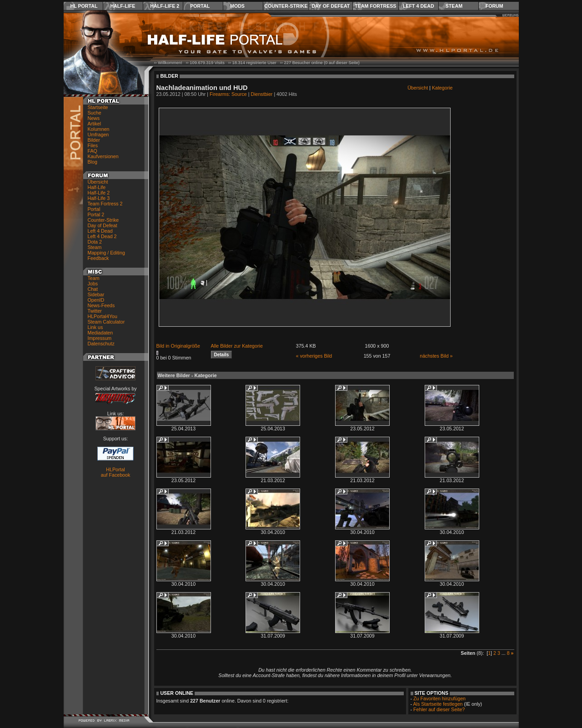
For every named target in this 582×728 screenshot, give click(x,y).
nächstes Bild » (436, 356)
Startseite (98, 107)
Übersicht (98, 182)
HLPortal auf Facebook (116, 472)
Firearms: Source (228, 94)
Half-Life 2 (165, 6)
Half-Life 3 (99, 198)
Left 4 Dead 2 (102, 236)
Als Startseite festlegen (438, 704)
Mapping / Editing (106, 253)
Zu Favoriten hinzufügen (439, 698)
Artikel (95, 124)
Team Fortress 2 (105, 204)
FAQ (93, 151)
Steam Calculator (106, 322)
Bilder (94, 140)
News (94, 118)
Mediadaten (100, 333)
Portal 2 (96, 214)
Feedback (98, 258)
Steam (454, 6)
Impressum (100, 338)
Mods (237, 6)
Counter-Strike (286, 6)
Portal (200, 6)
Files (93, 145)
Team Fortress (375, 6)
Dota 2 (95, 242)
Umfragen (98, 135)
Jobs (93, 284)
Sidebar (96, 294)
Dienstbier (261, 94)
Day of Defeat (331, 6)
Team (94, 278)
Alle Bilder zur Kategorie (237, 346)
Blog (93, 162)
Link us (95, 327)
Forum (494, 6)
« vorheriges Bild (314, 356)
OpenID (96, 300)
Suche (95, 113)
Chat (93, 289)
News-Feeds (101, 305)
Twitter (95, 311)
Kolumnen (99, 129)
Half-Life (123, 6)
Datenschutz (101, 344)
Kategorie (442, 88)
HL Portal (84, 6)
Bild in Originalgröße (178, 346)
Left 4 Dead (419, 6)
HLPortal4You (103, 316)
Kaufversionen (103, 156)
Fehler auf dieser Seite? (439, 709)
